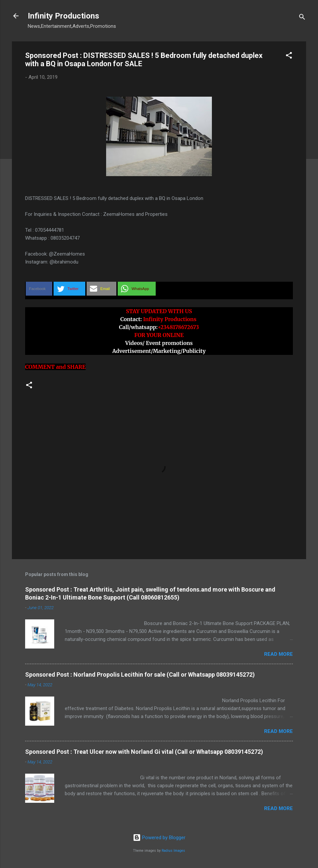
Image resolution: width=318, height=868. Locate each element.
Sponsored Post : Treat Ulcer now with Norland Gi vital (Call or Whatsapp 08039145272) (144, 752)
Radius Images (173, 851)
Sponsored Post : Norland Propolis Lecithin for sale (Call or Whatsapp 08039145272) (140, 675)
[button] (289, 56)
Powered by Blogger (159, 838)
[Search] (302, 18)
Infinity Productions (63, 16)
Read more (278, 654)
